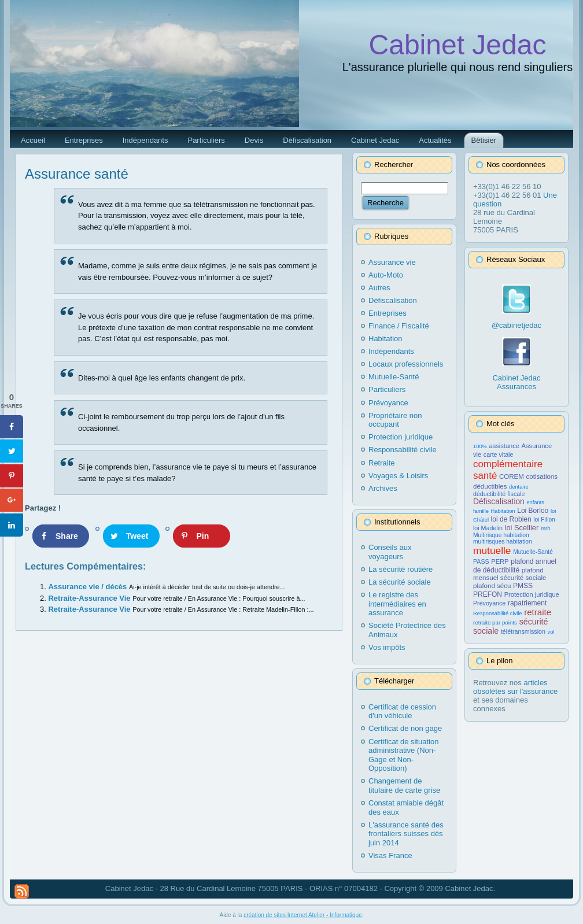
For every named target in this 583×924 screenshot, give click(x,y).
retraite (538, 612)
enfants (535, 502)
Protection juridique (401, 437)
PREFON (488, 594)
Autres (379, 288)
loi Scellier (522, 528)
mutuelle (492, 550)
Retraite (382, 463)
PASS (481, 561)
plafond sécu (492, 586)
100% (480, 446)
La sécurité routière (401, 569)
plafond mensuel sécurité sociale (510, 574)
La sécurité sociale (400, 582)
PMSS (523, 586)
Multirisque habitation (501, 535)
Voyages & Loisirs (398, 476)
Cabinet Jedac (458, 45)
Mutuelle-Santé (394, 377)
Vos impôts (387, 647)
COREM (512, 476)
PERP (500, 561)
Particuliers (387, 389)
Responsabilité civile (403, 450)
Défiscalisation (393, 300)
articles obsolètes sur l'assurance (515, 687)
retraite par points (495, 622)
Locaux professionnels (406, 364)
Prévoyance (388, 403)
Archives (383, 488)
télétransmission (523, 631)
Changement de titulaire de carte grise (404, 786)
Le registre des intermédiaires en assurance (397, 604)
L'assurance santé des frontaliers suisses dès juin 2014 (406, 834)
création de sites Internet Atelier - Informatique (303, 915)
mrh (546, 528)
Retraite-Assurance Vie (90, 598)
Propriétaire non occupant (395, 420)
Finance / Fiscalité (399, 326)
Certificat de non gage (405, 728)
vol (551, 632)
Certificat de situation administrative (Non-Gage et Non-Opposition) (403, 755)
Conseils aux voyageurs (390, 552)
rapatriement (527, 603)
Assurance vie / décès (88, 587)
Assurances (516, 387)
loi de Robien (511, 519)
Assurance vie (392, 262)
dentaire (519, 487)
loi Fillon (544, 520)
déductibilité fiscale (499, 494)
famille (481, 511)
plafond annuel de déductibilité (515, 566)
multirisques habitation (503, 542)
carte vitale (499, 454)
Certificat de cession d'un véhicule (402, 712)
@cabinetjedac (516, 325)
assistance (504, 446)
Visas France (390, 855)
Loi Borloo (533, 511)
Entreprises (388, 313)
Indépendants (391, 351)
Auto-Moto (386, 275)
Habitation (385, 339)
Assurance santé (77, 174)
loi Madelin (488, 528)
